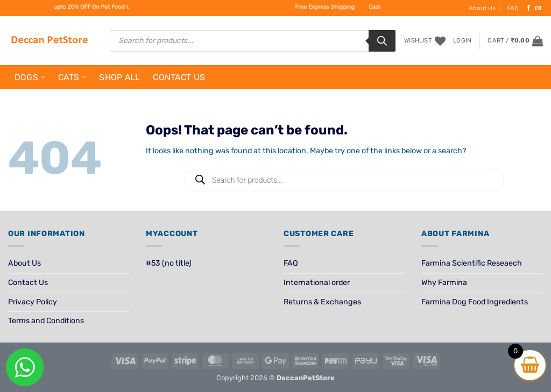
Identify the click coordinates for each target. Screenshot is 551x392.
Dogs (30, 77)
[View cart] (515, 41)
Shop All (120, 77)
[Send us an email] (538, 8)
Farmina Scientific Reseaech (472, 263)
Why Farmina (444, 283)
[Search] (382, 41)
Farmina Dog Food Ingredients (475, 302)
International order (317, 283)
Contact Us (179, 77)
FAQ (513, 8)
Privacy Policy (33, 302)
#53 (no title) (169, 263)
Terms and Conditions (46, 321)
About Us (482, 8)
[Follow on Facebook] (529, 8)
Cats (72, 77)
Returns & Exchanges (322, 302)
